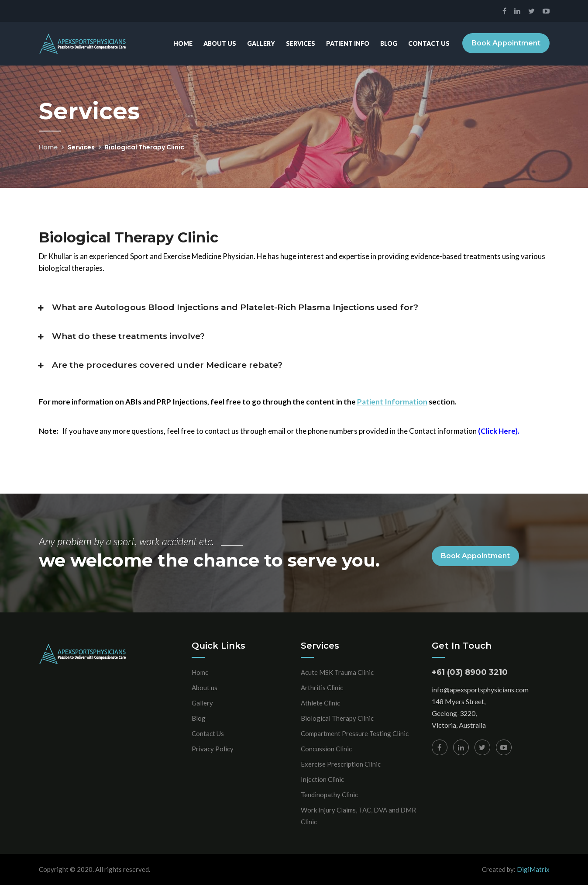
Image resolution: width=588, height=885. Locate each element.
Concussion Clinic (326, 749)
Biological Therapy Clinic (337, 718)
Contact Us (428, 43)
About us (205, 688)
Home (182, 43)
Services (300, 43)
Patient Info (347, 43)
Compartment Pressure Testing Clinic (355, 733)
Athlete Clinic (320, 703)
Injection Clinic (322, 779)
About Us (219, 43)
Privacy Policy (213, 749)
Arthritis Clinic (322, 688)
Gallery (261, 43)
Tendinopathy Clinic (329, 795)
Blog (388, 43)
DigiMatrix (533, 869)
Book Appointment (506, 43)
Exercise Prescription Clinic (341, 764)
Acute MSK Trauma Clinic (337, 672)
